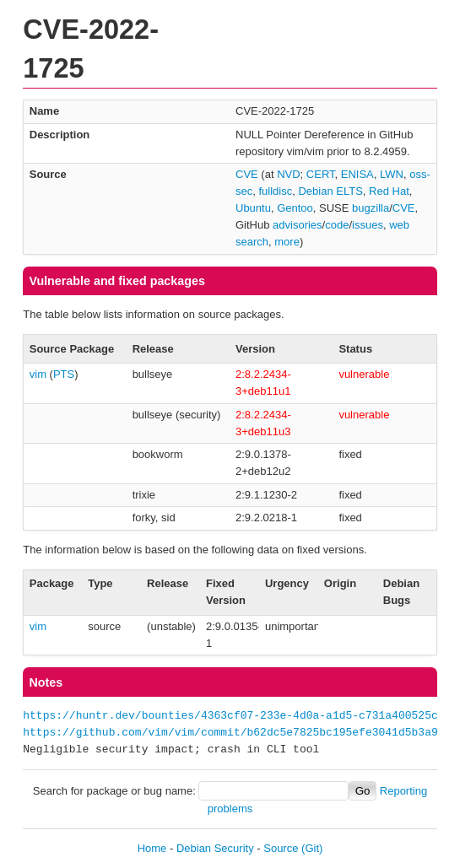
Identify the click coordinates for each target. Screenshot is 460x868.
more (287, 242)
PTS (64, 374)
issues (368, 225)
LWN (392, 174)
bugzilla (371, 208)
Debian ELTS (330, 191)
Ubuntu (253, 208)
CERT (321, 174)
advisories (298, 225)
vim (38, 374)
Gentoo (295, 208)
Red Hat (389, 191)
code (337, 225)
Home (152, 848)
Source (281, 848)
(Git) (312, 848)
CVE (247, 174)
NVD (288, 174)
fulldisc (275, 191)
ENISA (357, 174)
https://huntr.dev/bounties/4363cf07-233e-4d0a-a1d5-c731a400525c (230, 716)
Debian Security (215, 848)
